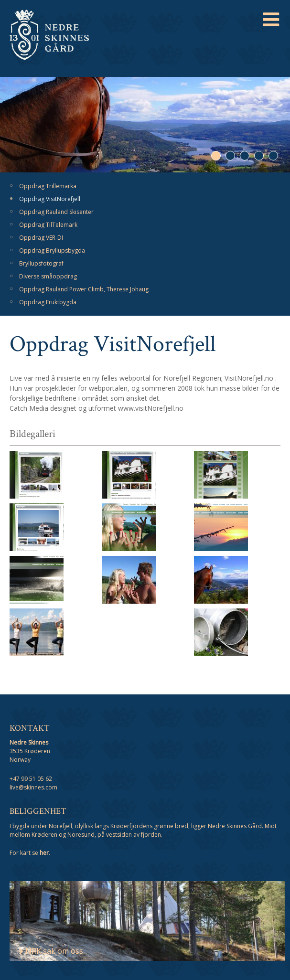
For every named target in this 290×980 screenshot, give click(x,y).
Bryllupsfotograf (41, 263)
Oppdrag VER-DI (41, 238)
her (44, 853)
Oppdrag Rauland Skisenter (56, 212)
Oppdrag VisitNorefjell (50, 199)
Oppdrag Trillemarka (48, 186)
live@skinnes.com (33, 787)
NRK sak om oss (51, 951)
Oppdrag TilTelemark (48, 225)
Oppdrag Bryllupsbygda (52, 250)
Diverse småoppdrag (48, 276)
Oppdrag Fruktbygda (48, 302)
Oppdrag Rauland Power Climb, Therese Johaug (84, 289)
